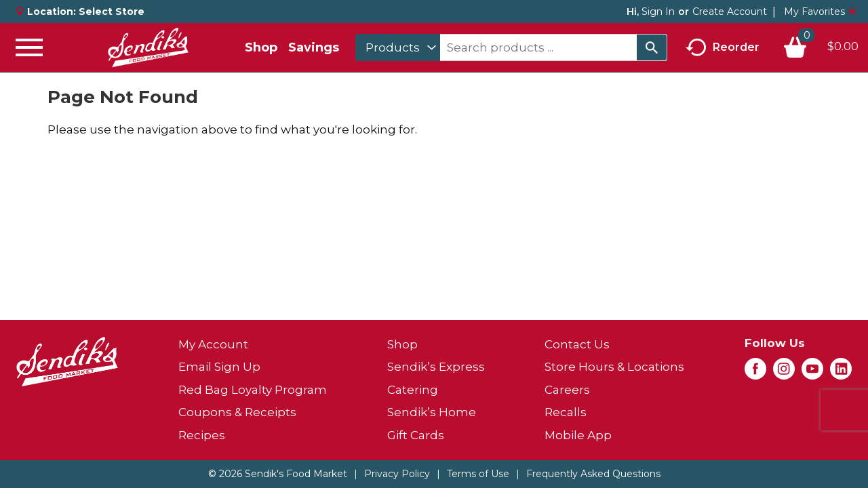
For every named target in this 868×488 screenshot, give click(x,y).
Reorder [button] (723, 48)
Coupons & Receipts (237, 412)
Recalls (566, 412)
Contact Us (577, 344)
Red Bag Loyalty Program (253, 390)
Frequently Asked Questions (593, 474)
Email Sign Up (219, 367)
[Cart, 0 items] (821, 47)
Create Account (730, 12)
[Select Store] (113, 12)
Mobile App (578, 435)
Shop (261, 47)
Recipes (202, 435)
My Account (213, 344)
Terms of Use (478, 474)
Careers (567, 390)
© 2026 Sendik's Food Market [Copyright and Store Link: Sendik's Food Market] (278, 474)
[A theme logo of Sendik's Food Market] (148, 47)
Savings (314, 47)
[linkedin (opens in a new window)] (841, 373)
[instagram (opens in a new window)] (784, 373)
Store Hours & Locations (614, 367)
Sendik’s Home (432, 412)
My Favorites (821, 12)
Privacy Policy (397, 474)
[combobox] (398, 47)
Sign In (658, 12)
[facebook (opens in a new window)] (755, 373)
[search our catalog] (652, 47)
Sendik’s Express (436, 367)
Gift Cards (416, 435)
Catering (413, 390)
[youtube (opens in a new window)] (812, 373)
